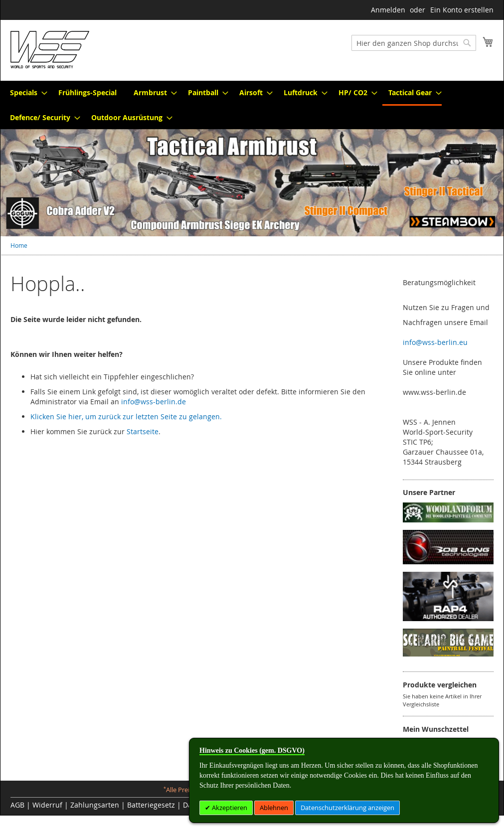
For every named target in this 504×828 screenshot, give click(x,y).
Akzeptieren (229, 808)
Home (19, 245)
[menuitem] (26, 92)
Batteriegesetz (151, 805)
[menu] (252, 105)
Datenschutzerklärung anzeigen (347, 808)
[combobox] (414, 43)
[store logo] (50, 50)
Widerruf (47, 805)
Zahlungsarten (95, 805)
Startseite (143, 431)
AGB (17, 805)
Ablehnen (274, 808)
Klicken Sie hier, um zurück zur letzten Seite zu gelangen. (126, 416)
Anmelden (388, 10)
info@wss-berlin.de (154, 402)
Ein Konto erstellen (462, 10)
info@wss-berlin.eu (435, 342)
